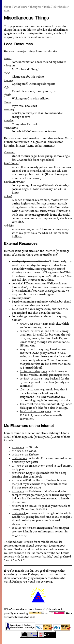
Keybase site (43, 309)
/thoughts (9, 66)
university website (47, 302)
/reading (9, 110)
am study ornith (22, 298)
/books (7, 102)
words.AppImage (14, 182)
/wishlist (9, 226)
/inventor (9, 153)
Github (49, 280)
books (63, 7)
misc (7, 11)
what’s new (21, 7)
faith (47, 7)
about (7, 7)
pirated (63, 211)
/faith (7, 95)
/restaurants (11, 128)
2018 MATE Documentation (29, 284)
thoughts (36, 7)
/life (6, 88)
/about (8, 58)
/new (7, 73)
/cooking (9, 121)
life (55, 7)
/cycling (8, 80)
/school (8, 197)
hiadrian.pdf (12, 163)
